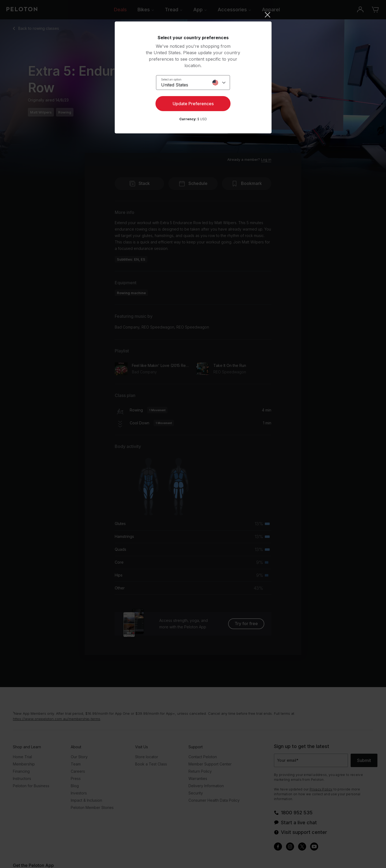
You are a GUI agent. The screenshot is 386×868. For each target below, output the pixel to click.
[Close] (193, 15)
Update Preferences (193, 104)
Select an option (171, 79)
